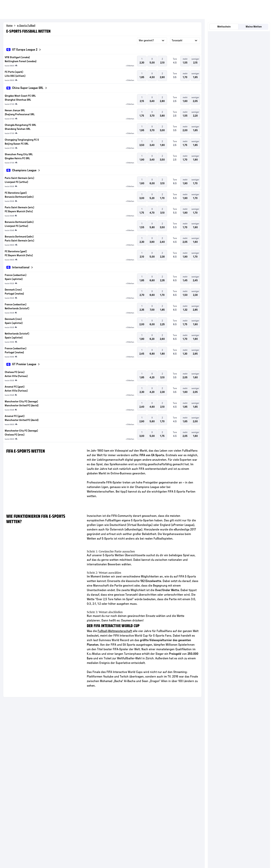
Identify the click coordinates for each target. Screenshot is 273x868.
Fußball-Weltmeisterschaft (115, 631)
